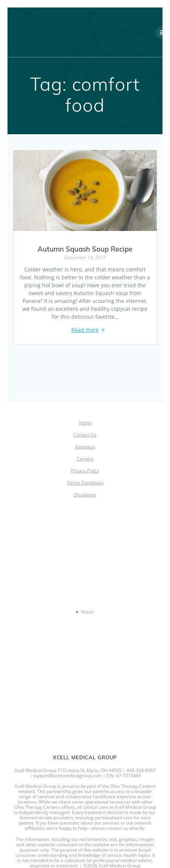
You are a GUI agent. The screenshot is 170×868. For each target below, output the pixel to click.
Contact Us (85, 435)
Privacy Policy (85, 471)
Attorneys (85, 447)
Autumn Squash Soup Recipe (85, 249)
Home (85, 423)
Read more (85, 330)
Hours (87, 612)
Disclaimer (85, 495)
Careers (85, 459)
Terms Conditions (85, 483)
